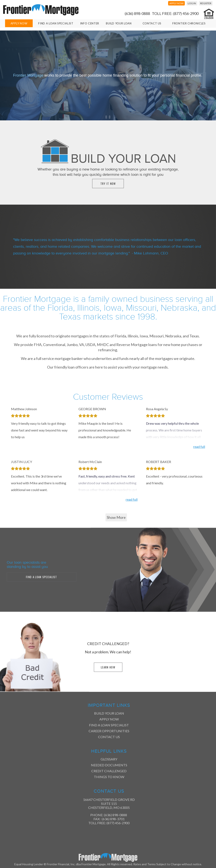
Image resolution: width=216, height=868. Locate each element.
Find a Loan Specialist (109, 725)
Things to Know (109, 777)
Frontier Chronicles (189, 23)
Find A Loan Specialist (56, 23)
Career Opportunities (109, 731)
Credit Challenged (109, 771)
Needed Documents (109, 765)
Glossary (109, 759)
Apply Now (19, 23)
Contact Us (152, 23)
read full (199, 447)
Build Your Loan (119, 23)
